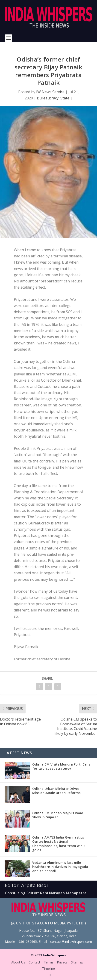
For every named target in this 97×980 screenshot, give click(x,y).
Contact (34, 962)
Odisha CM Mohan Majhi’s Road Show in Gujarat (58, 815)
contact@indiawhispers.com (71, 942)
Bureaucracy (48, 98)
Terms (49, 962)
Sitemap (77, 962)
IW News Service (50, 92)
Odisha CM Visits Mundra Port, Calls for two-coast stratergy (61, 766)
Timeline (48, 968)
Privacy (62, 962)
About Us (18, 962)
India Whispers (54, 955)
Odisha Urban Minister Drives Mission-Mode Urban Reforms (56, 791)
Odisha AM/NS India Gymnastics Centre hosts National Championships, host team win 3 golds (59, 844)
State (65, 98)
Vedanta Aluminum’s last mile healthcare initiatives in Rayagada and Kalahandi (60, 867)
